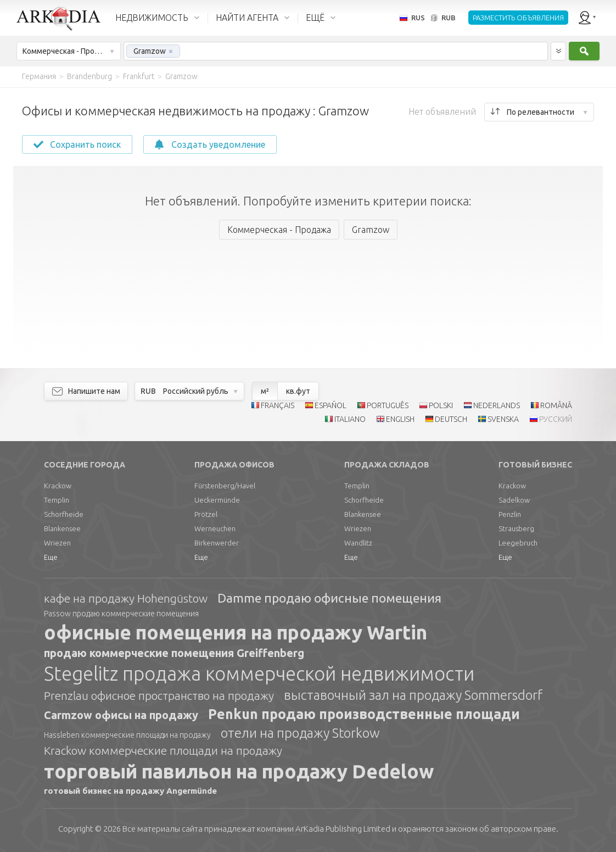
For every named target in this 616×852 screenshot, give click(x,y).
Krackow (58, 486)
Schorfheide (64, 514)
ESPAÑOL (331, 405)
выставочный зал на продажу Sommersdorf (413, 695)
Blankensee (62, 528)
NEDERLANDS (497, 405)
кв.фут (298, 391)
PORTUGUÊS (388, 405)
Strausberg (516, 528)
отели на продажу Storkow (300, 733)
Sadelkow (514, 500)
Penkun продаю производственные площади (364, 714)
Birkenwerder (217, 543)
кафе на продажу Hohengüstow (126, 598)
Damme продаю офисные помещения (329, 598)
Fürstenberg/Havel (225, 486)
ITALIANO (350, 419)
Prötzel (206, 514)
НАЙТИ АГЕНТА (247, 18)
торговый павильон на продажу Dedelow (239, 771)
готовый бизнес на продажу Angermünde (130, 791)
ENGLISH (400, 419)
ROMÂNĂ (556, 405)
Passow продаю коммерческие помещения (121, 614)
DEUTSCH (451, 419)
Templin (57, 500)
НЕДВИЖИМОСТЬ (152, 18)
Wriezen (57, 543)
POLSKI (441, 405)
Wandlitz (358, 543)
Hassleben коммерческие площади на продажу (127, 735)
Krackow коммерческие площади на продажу (163, 750)
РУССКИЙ (556, 419)
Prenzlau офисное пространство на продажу (159, 695)
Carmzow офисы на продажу (121, 715)
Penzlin (510, 514)
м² (265, 391)
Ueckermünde (217, 500)
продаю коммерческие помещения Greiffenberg (174, 653)
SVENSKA (503, 419)
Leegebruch (518, 543)
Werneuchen (215, 528)
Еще (51, 557)
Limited (343, 829)
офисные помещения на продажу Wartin (236, 632)
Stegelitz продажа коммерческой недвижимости (259, 673)
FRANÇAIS (278, 405)
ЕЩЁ (315, 18)
